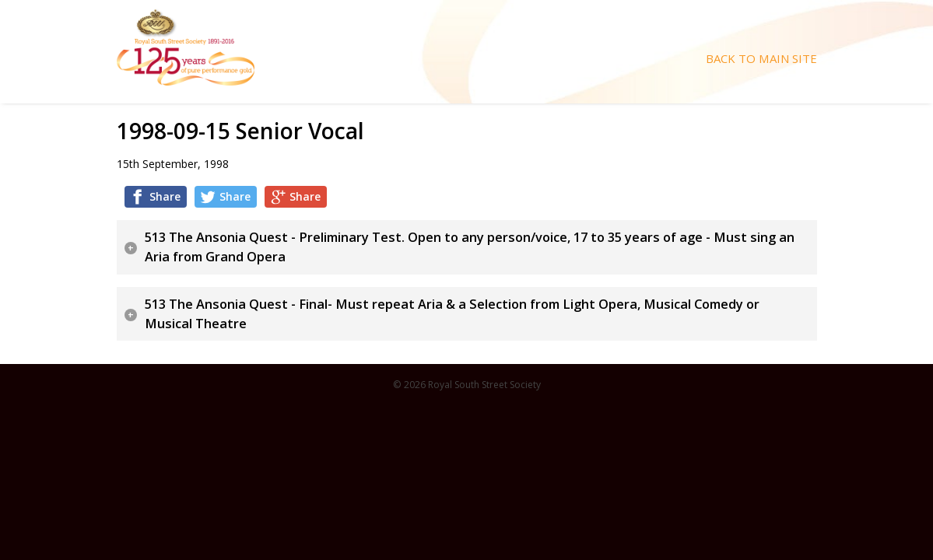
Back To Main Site (761, 59)
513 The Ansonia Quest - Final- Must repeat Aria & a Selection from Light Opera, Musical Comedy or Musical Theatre (452, 314)
